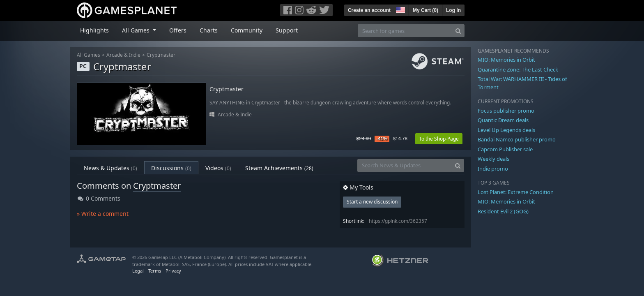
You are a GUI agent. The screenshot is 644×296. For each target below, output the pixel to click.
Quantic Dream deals (503, 120)
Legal (138, 271)
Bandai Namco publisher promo (517, 139)
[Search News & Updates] (405, 165)
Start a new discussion (372, 202)
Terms (155, 271)
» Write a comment (103, 214)
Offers (178, 30)
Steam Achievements (279, 168)
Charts (209, 30)
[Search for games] (405, 31)
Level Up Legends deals (506, 130)
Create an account (369, 10)
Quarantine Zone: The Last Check (518, 69)
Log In (453, 10)
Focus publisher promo (506, 111)
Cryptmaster (161, 55)
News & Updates (110, 168)
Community (247, 30)
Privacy (173, 271)
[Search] (458, 31)
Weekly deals (493, 159)
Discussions (171, 168)
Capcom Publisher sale (505, 149)
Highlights (94, 30)
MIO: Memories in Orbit (506, 60)
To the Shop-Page (439, 139)
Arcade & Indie (123, 55)
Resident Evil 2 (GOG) (503, 211)
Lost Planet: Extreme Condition (516, 192)
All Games (89, 55)
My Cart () (425, 10)
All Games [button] (137, 30)
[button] (400, 9)
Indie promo (493, 169)
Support (287, 30)
